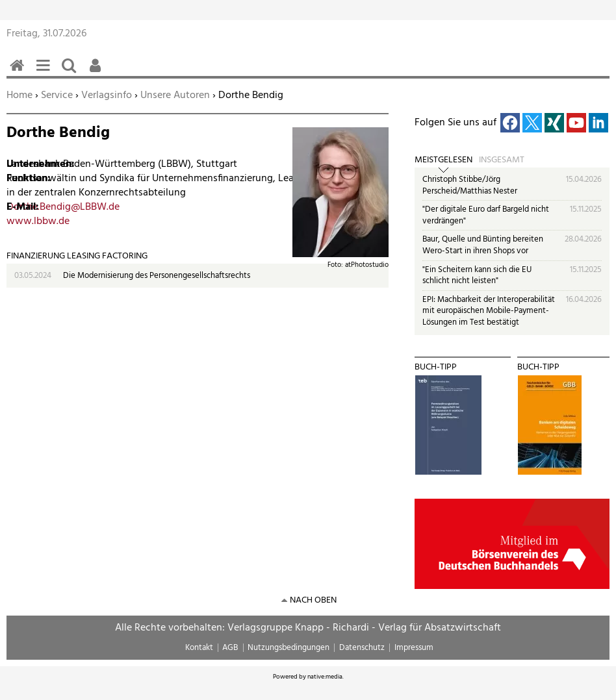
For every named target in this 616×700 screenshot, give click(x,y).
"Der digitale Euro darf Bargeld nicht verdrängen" (486, 215)
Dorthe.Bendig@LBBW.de (63, 207)
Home (19, 95)
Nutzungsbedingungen (289, 648)
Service (57, 95)
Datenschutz (362, 648)
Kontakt (199, 648)
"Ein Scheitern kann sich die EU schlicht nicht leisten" (477, 276)
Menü (45, 72)
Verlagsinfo (107, 95)
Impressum (414, 648)
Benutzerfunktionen (97, 72)
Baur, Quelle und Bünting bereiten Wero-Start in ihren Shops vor (483, 245)
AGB (230, 648)
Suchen (71, 72)
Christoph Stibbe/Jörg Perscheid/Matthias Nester (470, 185)
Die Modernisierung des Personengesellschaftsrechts (157, 276)
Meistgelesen (443, 160)
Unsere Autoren (175, 95)
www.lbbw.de (38, 221)
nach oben (313, 600)
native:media (325, 677)
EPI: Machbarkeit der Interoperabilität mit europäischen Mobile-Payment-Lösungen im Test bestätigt (489, 311)
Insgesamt (502, 160)
